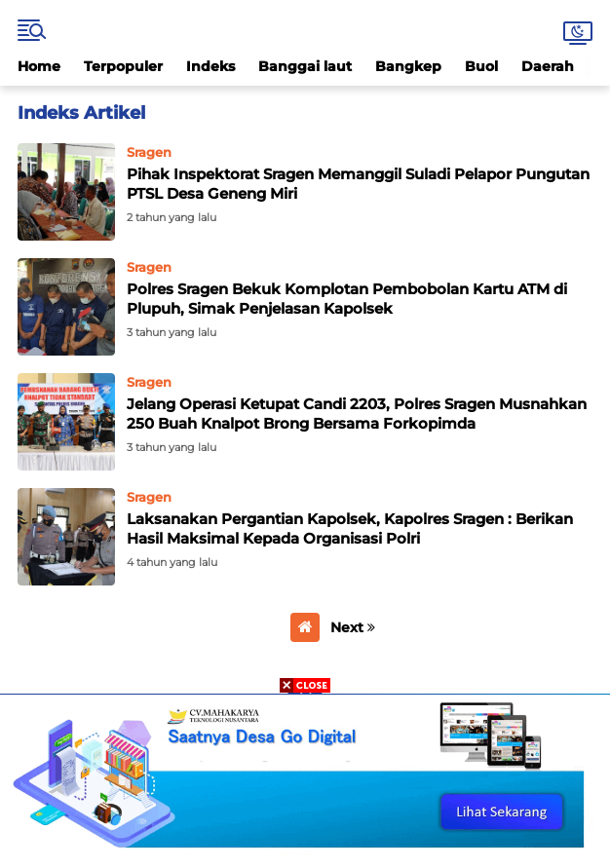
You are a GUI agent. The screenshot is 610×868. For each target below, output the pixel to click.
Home (39, 66)
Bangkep (408, 66)
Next (353, 627)
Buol (481, 66)
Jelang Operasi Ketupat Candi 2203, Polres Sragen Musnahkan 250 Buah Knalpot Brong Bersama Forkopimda (357, 414)
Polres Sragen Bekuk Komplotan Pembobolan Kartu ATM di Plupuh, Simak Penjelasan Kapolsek (347, 299)
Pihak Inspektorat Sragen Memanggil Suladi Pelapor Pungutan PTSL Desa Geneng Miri (358, 184)
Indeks (210, 66)
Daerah (548, 66)
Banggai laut (305, 66)
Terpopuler (123, 66)
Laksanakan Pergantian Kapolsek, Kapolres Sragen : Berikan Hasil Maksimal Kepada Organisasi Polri (350, 528)
